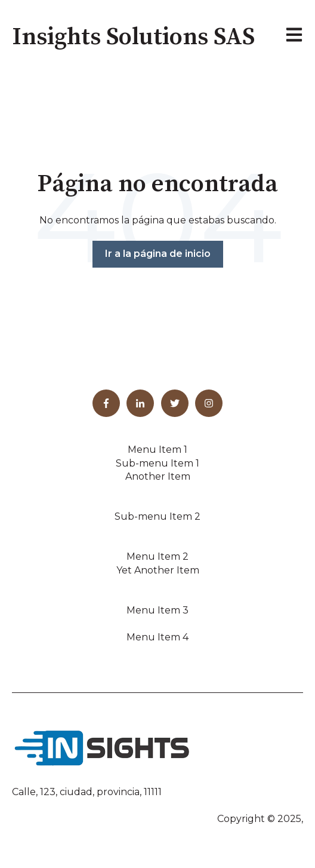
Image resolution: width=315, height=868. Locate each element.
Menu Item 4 (157, 637)
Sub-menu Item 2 (157, 516)
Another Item (158, 476)
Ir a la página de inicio (158, 254)
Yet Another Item (158, 570)
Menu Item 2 (157, 556)
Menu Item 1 (157, 450)
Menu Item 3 (157, 610)
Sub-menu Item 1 (157, 463)
